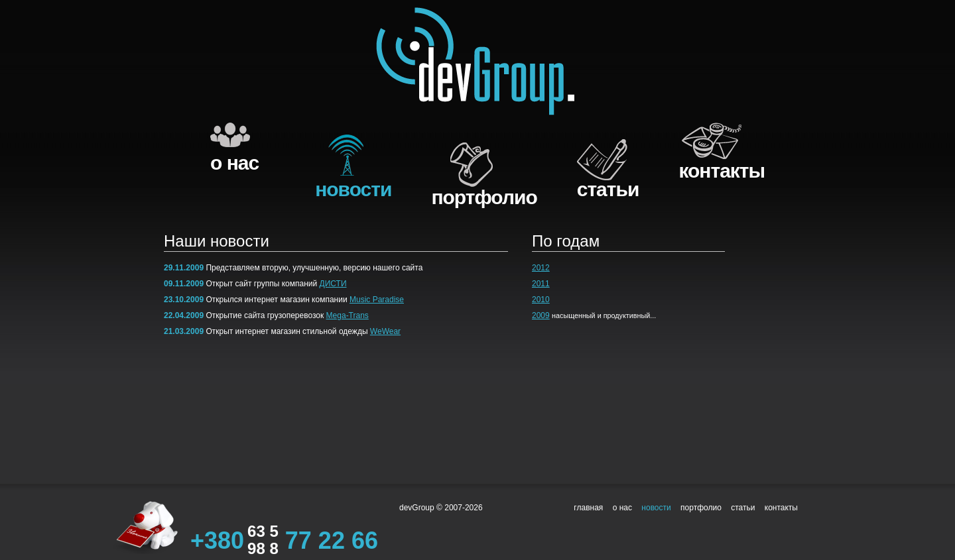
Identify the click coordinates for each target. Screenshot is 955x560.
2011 (541, 284)
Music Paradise (377, 300)
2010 (541, 300)
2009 (541, 315)
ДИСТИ (333, 284)
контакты (722, 171)
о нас (234, 163)
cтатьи (608, 189)
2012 (541, 268)
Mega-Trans (348, 315)
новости (353, 189)
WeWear (385, 331)
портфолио (484, 197)
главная (588, 508)
